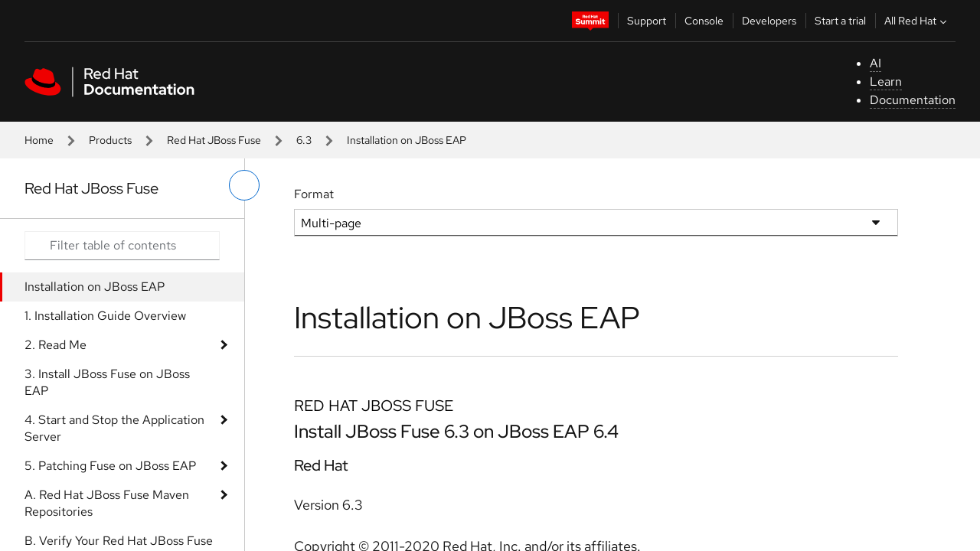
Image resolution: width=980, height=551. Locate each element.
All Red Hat (917, 21)
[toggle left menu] (244, 185)
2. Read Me (56, 345)
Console (704, 21)
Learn (886, 82)
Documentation (913, 100)
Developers (769, 21)
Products (110, 140)
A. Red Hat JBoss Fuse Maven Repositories (107, 503)
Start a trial (840, 21)
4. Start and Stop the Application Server (114, 428)
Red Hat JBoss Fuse (214, 140)
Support (647, 21)
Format (314, 194)
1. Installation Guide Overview (105, 316)
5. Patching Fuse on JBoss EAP (110, 466)
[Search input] (122, 246)
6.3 (304, 140)
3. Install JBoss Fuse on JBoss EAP (107, 382)
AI (875, 63)
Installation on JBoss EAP (95, 287)
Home (39, 140)
